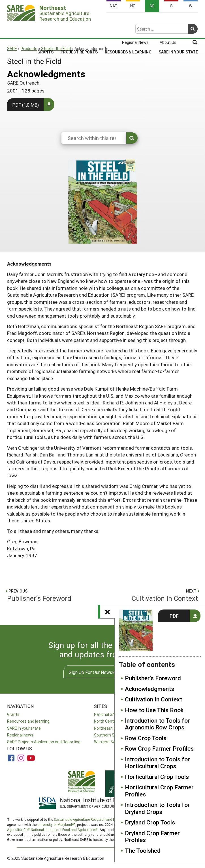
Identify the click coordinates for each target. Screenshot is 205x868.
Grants (45, 30)
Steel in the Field (56, 49)
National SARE (107, 714)
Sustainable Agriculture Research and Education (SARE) (97, 819)
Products (29, 49)
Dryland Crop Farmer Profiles (152, 836)
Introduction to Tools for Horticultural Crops (157, 763)
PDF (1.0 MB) (25, 105)
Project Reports (79, 30)
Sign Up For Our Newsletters (97, 672)
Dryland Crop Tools (150, 822)
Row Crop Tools (146, 738)
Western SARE (107, 742)
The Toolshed (143, 850)
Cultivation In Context (153, 699)
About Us (168, 20)
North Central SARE (112, 721)
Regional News (135, 20)
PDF (174, 616)
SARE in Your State (178, 30)
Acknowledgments (150, 689)
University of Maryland (55, 824)
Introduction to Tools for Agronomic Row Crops (157, 724)
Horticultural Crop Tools (157, 777)
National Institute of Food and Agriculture (63, 830)
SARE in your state (24, 728)
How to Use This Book (154, 710)
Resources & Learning (128, 30)
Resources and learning (28, 721)
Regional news (20, 735)
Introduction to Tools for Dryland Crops (157, 808)
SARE (12, 49)
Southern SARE (108, 735)
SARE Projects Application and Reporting (44, 742)
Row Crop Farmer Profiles (159, 748)
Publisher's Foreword (153, 678)
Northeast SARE (109, 728)
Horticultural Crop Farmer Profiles (159, 791)
